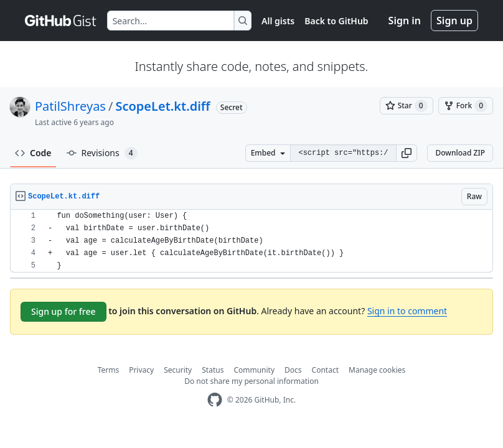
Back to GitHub (336, 21)
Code (33, 153)
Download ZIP (460, 153)
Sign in (405, 21)
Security (178, 370)
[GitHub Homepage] (215, 400)
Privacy (141, 370)
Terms (109, 370)
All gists (278, 21)
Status (213, 370)
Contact (325, 370)
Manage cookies (377, 370)
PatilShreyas (70, 106)
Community (254, 370)
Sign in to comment (407, 311)
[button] (407, 153)
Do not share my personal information (251, 381)
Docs (293, 370)
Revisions (102, 153)
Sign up (454, 21)
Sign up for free (63, 311)
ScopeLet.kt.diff (162, 106)
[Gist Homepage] (61, 21)
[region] (251, 241)
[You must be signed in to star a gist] (407, 106)
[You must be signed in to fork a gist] (466, 106)
